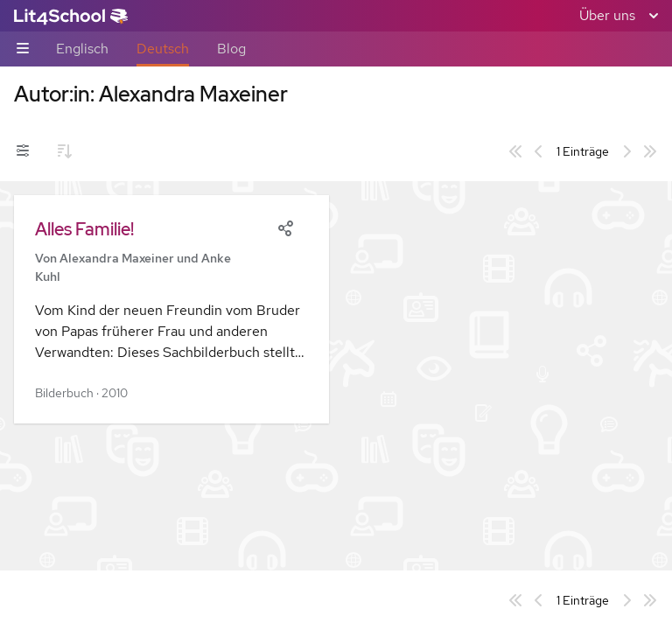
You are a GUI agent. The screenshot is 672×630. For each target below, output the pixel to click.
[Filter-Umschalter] (23, 151)
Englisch (82, 49)
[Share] (285, 227)
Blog (231, 49)
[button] (171, 309)
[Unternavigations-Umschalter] (23, 49)
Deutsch (163, 49)
